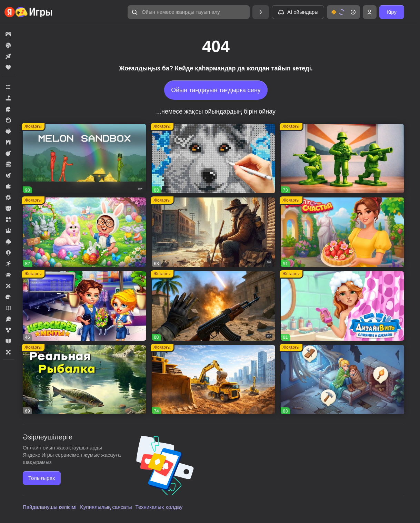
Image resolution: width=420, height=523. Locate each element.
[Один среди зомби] (213, 232)
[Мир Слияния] (342, 380)
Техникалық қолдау (159, 507)
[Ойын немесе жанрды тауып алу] (189, 12)
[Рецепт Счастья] (342, 232)
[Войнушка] (342, 159)
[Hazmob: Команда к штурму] (213, 306)
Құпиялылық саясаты (106, 507)
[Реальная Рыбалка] (84, 380)
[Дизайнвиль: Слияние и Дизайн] (342, 306)
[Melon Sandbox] (84, 159)
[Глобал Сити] (213, 380)
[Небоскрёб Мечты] (84, 306)
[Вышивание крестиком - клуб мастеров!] (213, 159)
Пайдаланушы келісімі (50, 507)
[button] (189, 12)
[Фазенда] (84, 232)
